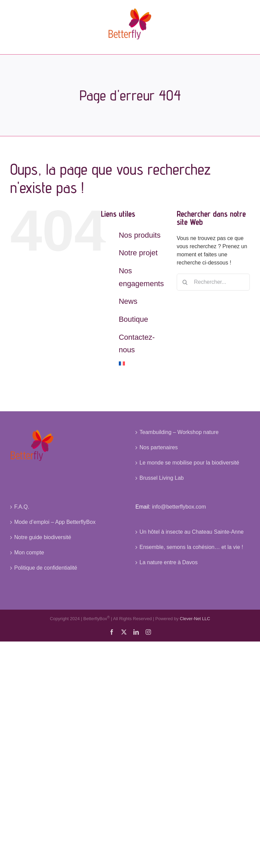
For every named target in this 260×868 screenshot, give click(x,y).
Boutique (134, 319)
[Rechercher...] (213, 282)
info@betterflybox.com (179, 507)
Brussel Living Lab (162, 478)
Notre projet (138, 253)
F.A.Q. (22, 507)
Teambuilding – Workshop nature (179, 432)
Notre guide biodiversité (43, 537)
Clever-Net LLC (195, 619)
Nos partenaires (159, 447)
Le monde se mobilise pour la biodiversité (189, 463)
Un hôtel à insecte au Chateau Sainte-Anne (192, 532)
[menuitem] (143, 363)
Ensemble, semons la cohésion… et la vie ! (191, 547)
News (128, 301)
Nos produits (140, 235)
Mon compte (29, 553)
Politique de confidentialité (46, 568)
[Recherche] (185, 282)
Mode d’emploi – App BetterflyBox (55, 522)
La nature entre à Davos (169, 562)
